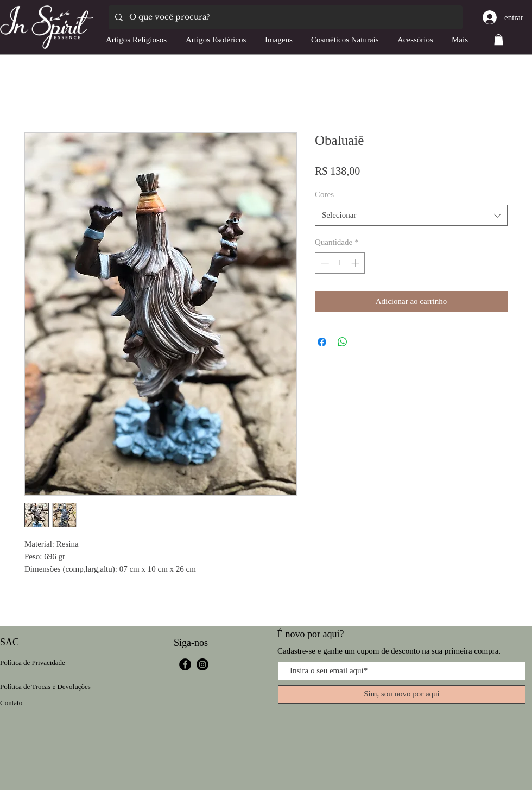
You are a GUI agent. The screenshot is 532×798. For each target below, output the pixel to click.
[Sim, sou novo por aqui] (402, 694)
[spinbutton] (340, 263)
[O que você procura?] (284, 17)
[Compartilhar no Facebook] (322, 342)
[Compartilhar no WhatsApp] (343, 342)
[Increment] (356, 263)
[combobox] (411, 215)
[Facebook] (185, 664)
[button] (499, 40)
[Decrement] (324, 263)
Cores (324, 194)
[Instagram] (202, 664)
